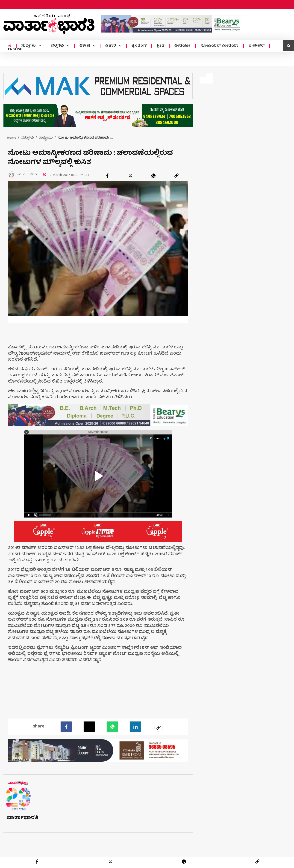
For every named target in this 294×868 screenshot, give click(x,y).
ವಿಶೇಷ (85, 46)
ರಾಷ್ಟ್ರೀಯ (46, 138)
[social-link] (159, 727)
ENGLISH (15, 50)
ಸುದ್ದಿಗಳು (29, 46)
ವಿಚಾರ (111, 46)
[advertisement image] (171, 24)
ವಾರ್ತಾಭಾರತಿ (23, 818)
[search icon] (288, 46)
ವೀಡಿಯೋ (182, 46)
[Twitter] (89, 726)
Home (12, 138)
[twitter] (130, 176)
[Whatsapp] (112, 726)
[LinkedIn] (135, 726)
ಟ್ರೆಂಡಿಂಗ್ (139, 46)
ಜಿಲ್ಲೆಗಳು (58, 46)
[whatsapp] (153, 176)
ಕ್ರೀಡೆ (160, 46)
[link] (176, 176)
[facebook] (107, 176)
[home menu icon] (10, 46)
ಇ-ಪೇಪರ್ (257, 46)
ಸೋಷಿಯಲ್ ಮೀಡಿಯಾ (220, 46)
